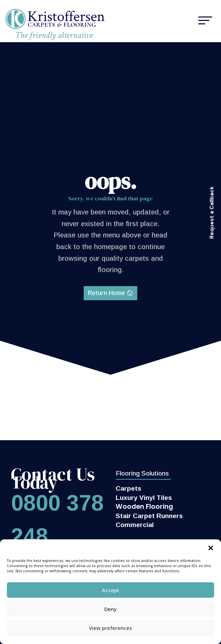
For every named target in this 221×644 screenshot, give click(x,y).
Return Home (106, 293)
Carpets (129, 488)
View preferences (110, 628)
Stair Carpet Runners (149, 516)
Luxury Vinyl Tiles (144, 498)
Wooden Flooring (144, 507)
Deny (110, 609)
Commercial (135, 525)
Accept (110, 590)
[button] (211, 548)
